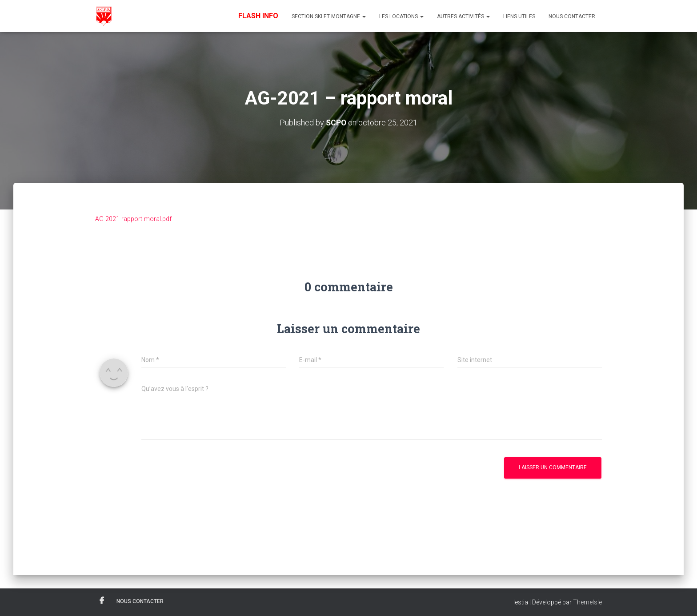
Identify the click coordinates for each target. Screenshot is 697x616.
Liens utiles (519, 16)
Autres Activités (463, 16)
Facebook (102, 600)
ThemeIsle (587, 602)
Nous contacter (572, 16)
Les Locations (401, 16)
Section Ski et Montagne (329, 16)
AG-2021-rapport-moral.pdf (133, 218)
